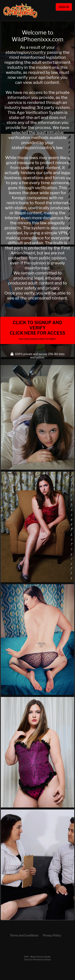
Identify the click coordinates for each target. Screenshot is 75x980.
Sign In (64, 7)
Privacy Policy (52, 935)
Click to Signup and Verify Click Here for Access (37, 330)
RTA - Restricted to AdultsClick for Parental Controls (38, 958)
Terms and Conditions (24, 935)
